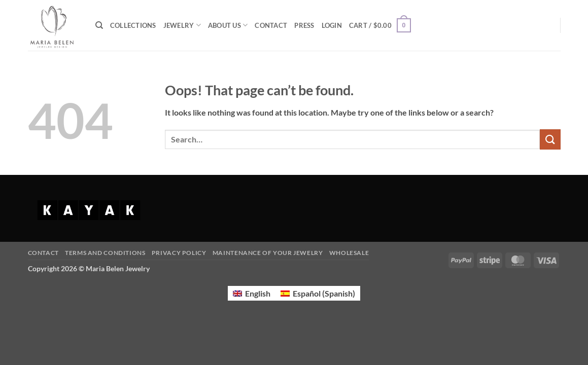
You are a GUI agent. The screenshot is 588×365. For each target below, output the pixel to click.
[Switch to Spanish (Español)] (318, 293)
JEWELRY (182, 25)
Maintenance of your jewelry (268, 253)
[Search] (99, 25)
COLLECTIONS (133, 25)
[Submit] (550, 139)
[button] (332, 25)
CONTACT (271, 25)
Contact (43, 253)
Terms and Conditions (105, 253)
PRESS (304, 25)
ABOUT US (228, 25)
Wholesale (349, 253)
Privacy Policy (179, 253)
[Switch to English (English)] (252, 293)
